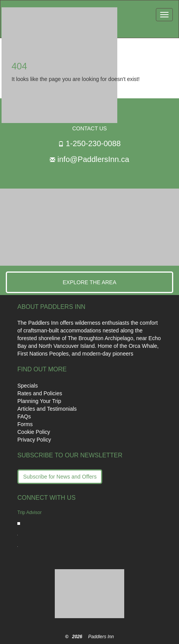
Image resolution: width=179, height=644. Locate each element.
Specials (28, 386)
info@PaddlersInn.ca (93, 159)
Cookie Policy (34, 432)
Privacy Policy (34, 440)
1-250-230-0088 (93, 143)
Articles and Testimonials (47, 409)
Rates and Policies (40, 393)
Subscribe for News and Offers (60, 477)
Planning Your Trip (39, 401)
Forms (25, 424)
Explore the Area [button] (89, 282)
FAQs (24, 416)
